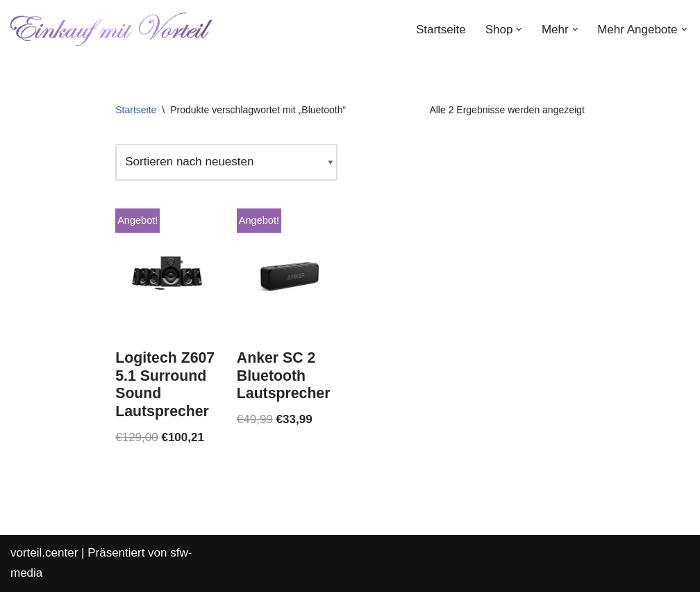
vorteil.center (44, 553)
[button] (519, 30)
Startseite (441, 30)
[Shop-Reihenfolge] (226, 162)
